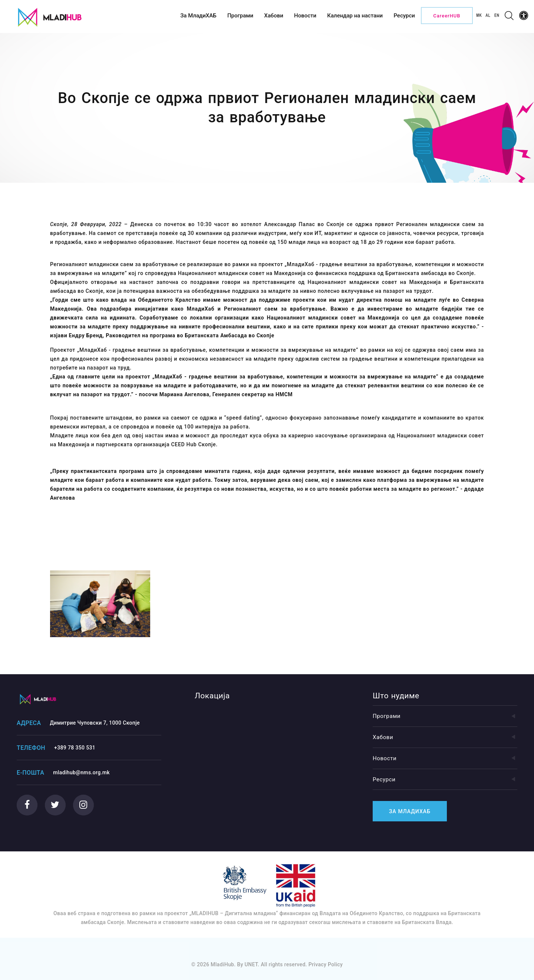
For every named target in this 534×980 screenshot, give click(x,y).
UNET (251, 964)
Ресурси (445, 779)
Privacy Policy (326, 964)
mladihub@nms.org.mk (81, 772)
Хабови (445, 737)
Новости (445, 758)
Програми (445, 716)
